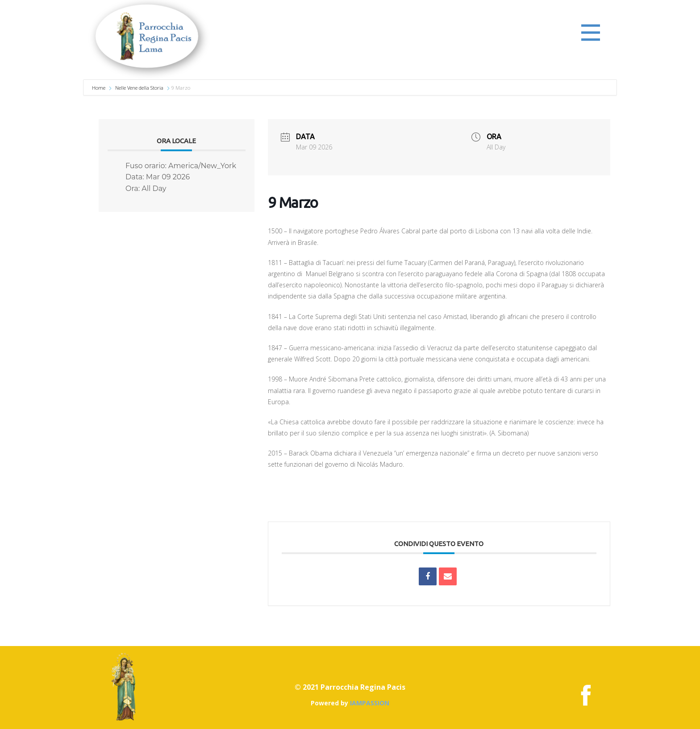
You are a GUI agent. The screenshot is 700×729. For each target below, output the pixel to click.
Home (99, 88)
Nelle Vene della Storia (139, 88)
